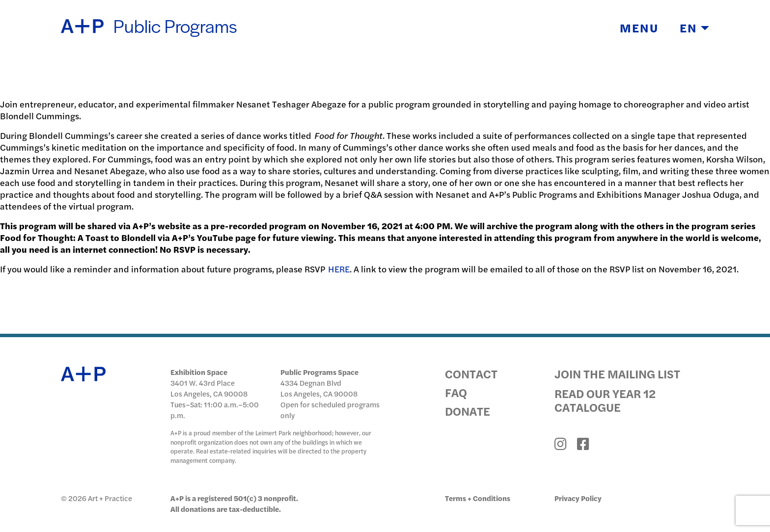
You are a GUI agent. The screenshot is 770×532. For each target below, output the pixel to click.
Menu (639, 27)
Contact (471, 373)
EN (694, 27)
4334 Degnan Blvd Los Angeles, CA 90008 (319, 388)
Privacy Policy (578, 498)
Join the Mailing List (617, 373)
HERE (339, 269)
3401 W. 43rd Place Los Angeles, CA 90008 (209, 388)
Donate (467, 411)
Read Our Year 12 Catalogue (605, 400)
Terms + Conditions (478, 498)
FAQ (456, 392)
